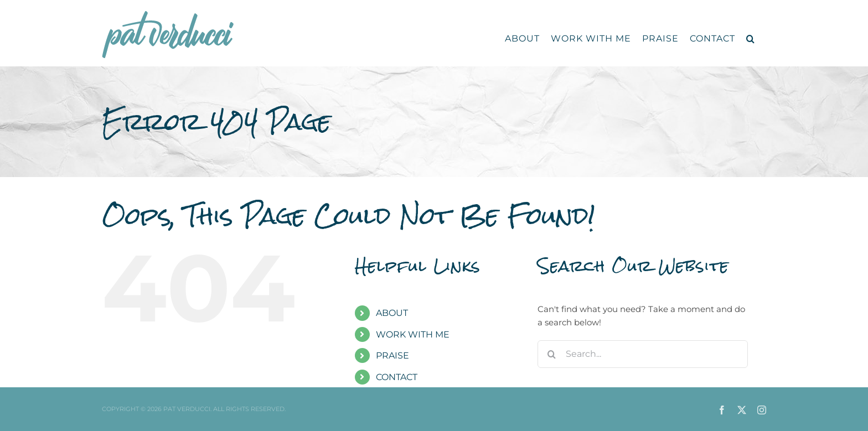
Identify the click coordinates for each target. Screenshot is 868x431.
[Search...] (643, 354)
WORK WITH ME (413, 334)
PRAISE (392, 355)
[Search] (551, 354)
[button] (751, 39)
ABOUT (392, 313)
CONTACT (397, 377)
